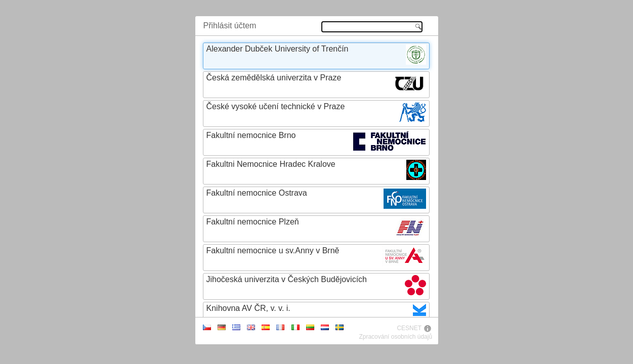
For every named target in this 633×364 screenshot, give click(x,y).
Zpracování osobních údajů (395, 337)
